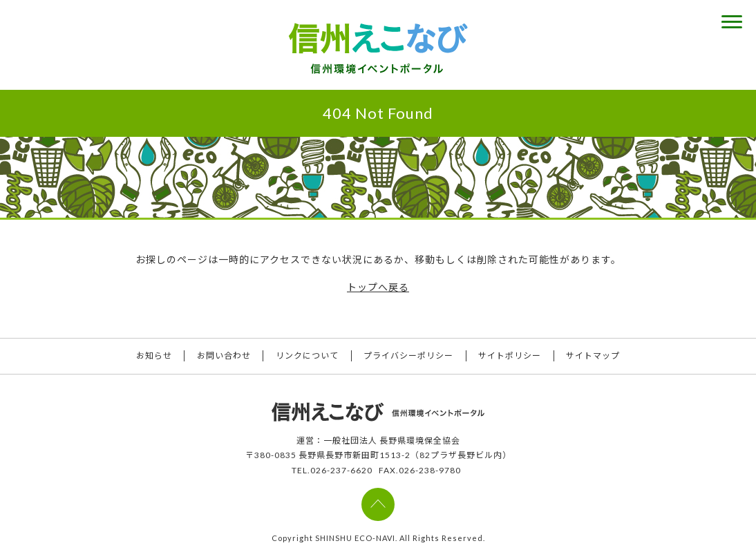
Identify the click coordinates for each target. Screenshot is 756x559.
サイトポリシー (511, 356)
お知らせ (153, 356)
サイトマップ (595, 356)
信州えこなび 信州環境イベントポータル (378, 48)
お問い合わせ (223, 356)
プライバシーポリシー (409, 356)
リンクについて (307, 356)
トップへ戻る (378, 287)
